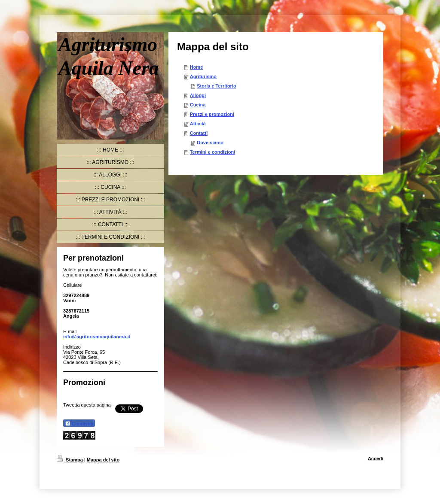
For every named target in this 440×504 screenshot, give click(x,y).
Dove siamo (210, 143)
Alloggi (198, 95)
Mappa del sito (103, 460)
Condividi (79, 424)
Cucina (198, 105)
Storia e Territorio (216, 86)
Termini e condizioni (213, 152)
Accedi (376, 458)
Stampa (70, 460)
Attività (198, 124)
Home (197, 67)
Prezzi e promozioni (212, 114)
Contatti (199, 133)
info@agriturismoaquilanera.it (97, 337)
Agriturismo (203, 76)
